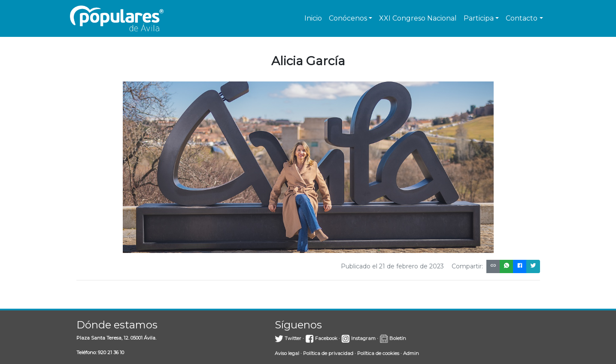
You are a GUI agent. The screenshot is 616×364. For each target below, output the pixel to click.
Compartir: (467, 266)
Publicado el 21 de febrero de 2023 (392, 266)
